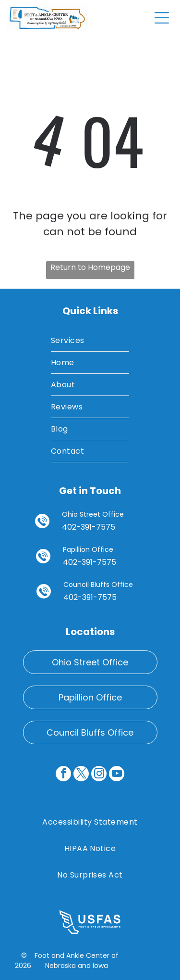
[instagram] (99, 775)
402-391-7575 (89, 527)
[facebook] (63, 775)
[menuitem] (90, 341)
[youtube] (117, 775)
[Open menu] (162, 18)
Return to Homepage (90, 267)
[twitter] (81, 775)
